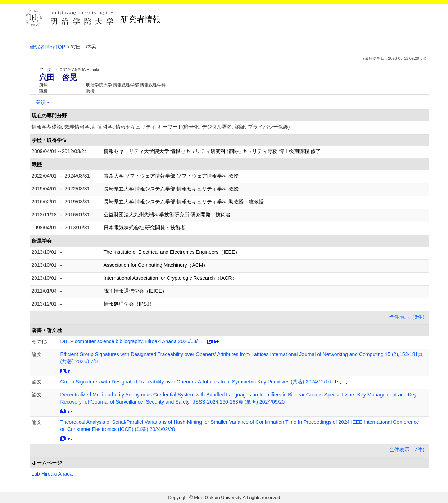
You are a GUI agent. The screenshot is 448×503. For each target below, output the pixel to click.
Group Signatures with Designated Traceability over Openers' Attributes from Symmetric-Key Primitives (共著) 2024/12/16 (196, 382)
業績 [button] (41, 102)
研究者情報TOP (48, 47)
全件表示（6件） (408, 317)
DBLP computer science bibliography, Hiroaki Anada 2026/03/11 (132, 341)
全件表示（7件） (408, 449)
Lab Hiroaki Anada (52, 474)
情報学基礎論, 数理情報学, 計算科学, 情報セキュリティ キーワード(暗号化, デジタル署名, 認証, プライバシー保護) (161, 127)
